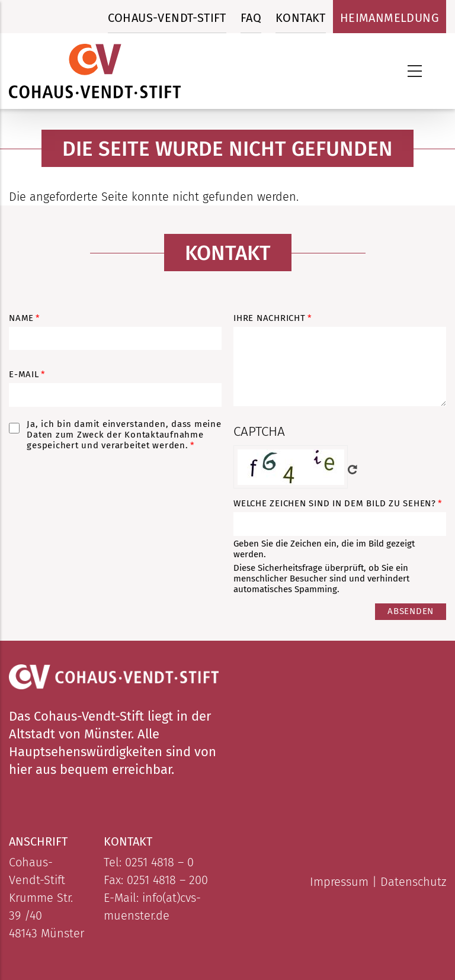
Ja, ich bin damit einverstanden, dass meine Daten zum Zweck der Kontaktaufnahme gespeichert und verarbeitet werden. (124, 435)
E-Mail (24, 374)
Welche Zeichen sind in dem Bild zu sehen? (335, 503)
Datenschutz (413, 882)
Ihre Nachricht (270, 318)
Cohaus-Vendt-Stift (167, 18)
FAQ (251, 18)
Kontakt (301, 18)
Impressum (339, 882)
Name (21, 318)
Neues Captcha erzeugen (353, 470)
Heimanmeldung (390, 18)
